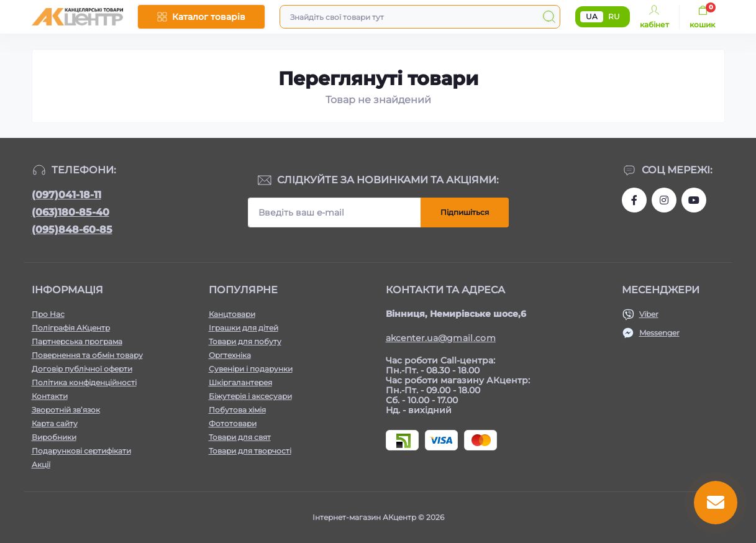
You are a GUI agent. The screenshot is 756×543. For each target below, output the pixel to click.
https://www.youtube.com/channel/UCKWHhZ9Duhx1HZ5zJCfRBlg (694, 200)
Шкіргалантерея (240, 382)
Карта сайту (55, 423)
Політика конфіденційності (84, 382)
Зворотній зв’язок (66, 410)
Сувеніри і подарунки (251, 369)
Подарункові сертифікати (81, 451)
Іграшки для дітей (244, 328)
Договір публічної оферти (82, 369)
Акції (41, 464)
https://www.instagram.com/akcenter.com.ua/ (664, 200)
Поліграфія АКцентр (71, 328)
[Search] (549, 17)
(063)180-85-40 (71, 212)
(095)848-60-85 (72, 230)
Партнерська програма (77, 341)
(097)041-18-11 (66, 195)
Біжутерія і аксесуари (250, 396)
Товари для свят (240, 437)
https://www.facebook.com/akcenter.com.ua (634, 200)
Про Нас (48, 314)
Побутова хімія (237, 410)
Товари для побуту (245, 341)
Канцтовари (232, 314)
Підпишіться (465, 212)
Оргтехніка (230, 355)
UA (592, 16)
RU (614, 16)
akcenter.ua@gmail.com (441, 338)
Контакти (50, 396)
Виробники (54, 437)
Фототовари (233, 423)
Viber (649, 314)
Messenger (659, 333)
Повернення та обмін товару (87, 355)
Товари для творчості (250, 451)
